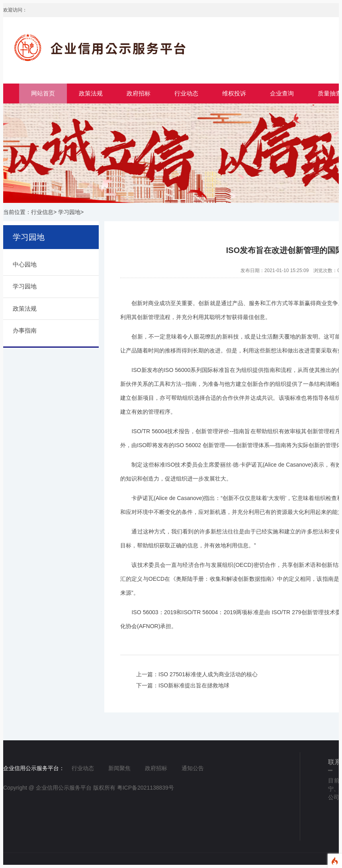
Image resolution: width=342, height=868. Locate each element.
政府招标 (139, 93)
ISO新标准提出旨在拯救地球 (194, 685)
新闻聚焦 (119, 768)
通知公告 (193, 768)
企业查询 (282, 93)
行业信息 (42, 212)
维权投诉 (234, 93)
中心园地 (25, 264)
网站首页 (43, 93)
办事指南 (25, 330)
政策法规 (91, 93)
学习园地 (69, 212)
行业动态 (186, 93)
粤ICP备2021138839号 (146, 788)
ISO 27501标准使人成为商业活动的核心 (208, 674)
